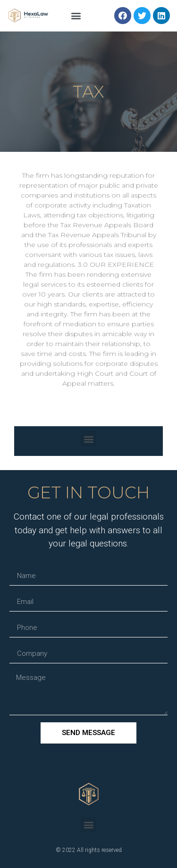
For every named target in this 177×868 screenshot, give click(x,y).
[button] (76, 16)
